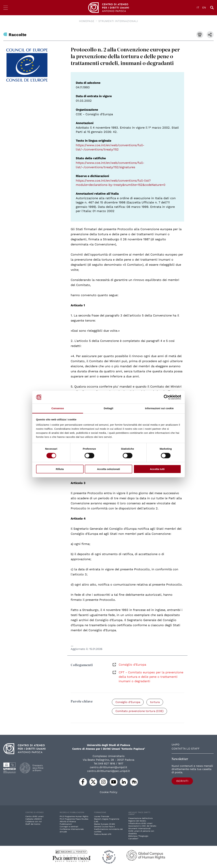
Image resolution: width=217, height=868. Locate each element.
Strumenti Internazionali (118, 21)
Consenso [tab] (58, 408)
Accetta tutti (157, 469)
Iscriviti (181, 781)
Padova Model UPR (103, 834)
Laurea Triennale (102, 817)
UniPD (176, 745)
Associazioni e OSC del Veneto (142, 826)
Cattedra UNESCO (34, 819)
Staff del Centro (33, 824)
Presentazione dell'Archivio (141, 818)
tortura (155, 702)
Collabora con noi (34, 822)
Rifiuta (60, 469)
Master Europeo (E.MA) (105, 824)
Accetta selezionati (108, 469)
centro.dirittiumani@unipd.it (108, 767)
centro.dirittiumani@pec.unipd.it (108, 771)
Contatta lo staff (186, 749)
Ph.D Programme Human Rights (74, 817)
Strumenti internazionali (139, 829)
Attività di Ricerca (68, 822)
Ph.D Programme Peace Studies (74, 819)
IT (198, 8)
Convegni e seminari (69, 827)
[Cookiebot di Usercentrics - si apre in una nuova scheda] (166, 397)
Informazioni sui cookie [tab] (159, 408)
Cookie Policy (108, 792)
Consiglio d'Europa (132, 664)
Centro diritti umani (34, 817)
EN (204, 8)
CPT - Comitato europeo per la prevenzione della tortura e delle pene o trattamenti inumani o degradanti (151, 677)
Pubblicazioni (66, 824)
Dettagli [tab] (108, 408)
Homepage (87, 21)
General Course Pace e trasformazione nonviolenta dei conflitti (108, 829)
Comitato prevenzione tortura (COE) (140, 711)
